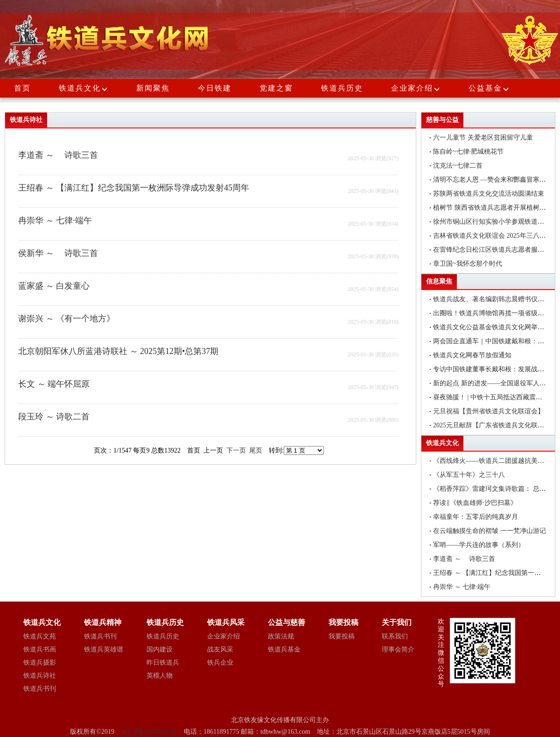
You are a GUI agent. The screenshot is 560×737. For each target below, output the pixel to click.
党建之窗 (276, 88)
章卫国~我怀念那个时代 (468, 264)
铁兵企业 (220, 663)
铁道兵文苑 (40, 636)
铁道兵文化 (80, 88)
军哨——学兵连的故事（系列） (479, 545)
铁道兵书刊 (40, 689)
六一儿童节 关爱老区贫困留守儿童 (483, 138)
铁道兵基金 (284, 649)
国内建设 (160, 649)
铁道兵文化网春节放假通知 (472, 355)
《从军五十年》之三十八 (469, 475)
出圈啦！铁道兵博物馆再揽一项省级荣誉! (493, 313)
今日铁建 (215, 88)
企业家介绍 (416, 88)
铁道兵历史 (342, 88)
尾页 (256, 450)
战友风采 (220, 649)
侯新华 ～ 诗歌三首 (58, 253)
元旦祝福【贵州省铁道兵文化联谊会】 (489, 411)
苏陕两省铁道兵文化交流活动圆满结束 (489, 194)
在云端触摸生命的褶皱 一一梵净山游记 (490, 531)
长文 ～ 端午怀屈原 (54, 384)
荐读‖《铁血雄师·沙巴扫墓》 (475, 503)
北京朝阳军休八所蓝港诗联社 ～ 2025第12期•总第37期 (118, 351)
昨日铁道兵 (163, 663)
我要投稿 (342, 636)
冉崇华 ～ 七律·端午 (55, 220)
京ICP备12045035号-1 (152, 732)
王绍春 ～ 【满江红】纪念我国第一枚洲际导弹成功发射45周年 (134, 188)
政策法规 (281, 636)
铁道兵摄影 (40, 663)
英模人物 (160, 676)
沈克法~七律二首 (458, 166)
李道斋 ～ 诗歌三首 (58, 155)
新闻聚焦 (153, 88)
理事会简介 (398, 649)
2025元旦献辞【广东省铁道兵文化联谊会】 (495, 425)
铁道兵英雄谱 (104, 649)
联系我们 (395, 636)
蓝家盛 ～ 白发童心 (54, 286)
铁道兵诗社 (40, 676)
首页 (22, 88)
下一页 (236, 450)
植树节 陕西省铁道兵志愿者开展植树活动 (493, 208)
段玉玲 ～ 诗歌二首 (54, 417)
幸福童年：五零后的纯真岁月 (476, 517)
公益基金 (489, 88)
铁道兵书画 (40, 649)
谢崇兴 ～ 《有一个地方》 (66, 319)
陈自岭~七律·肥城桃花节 (468, 152)
